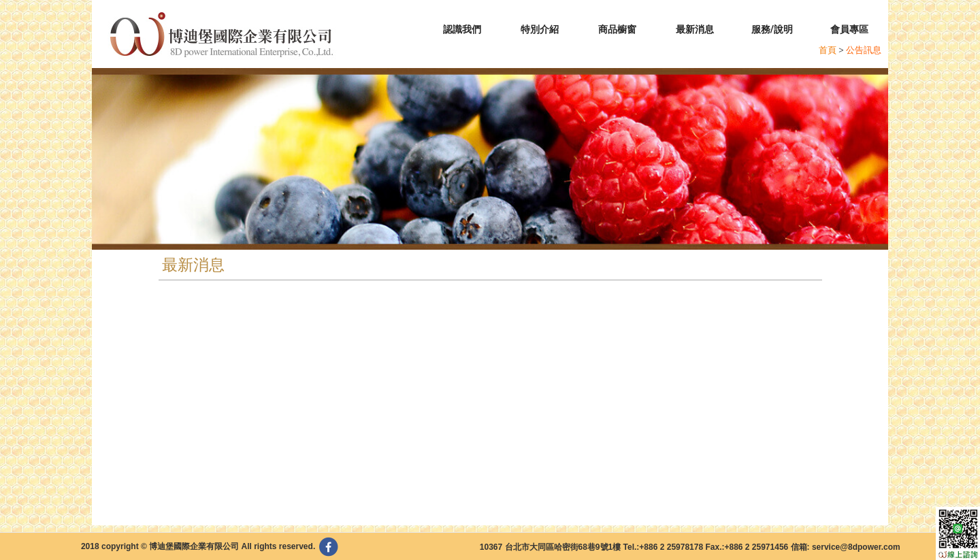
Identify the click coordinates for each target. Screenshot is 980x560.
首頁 (828, 50)
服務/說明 (772, 29)
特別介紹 (540, 29)
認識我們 (462, 29)
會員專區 (849, 29)
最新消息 (695, 29)
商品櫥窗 (617, 29)
